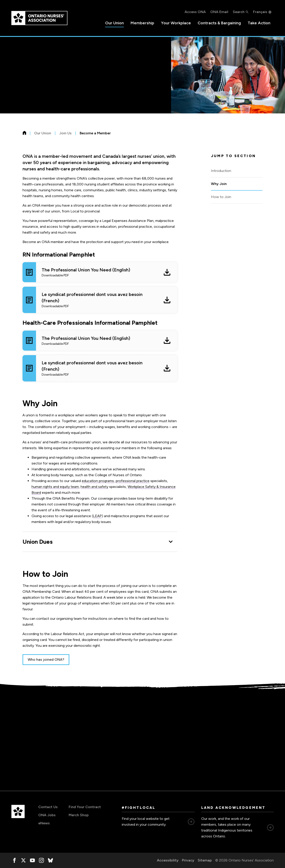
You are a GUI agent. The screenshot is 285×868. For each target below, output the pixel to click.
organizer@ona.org (49, 755)
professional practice (133, 481)
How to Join (221, 197)
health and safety (94, 487)
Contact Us (48, 807)
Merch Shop (79, 815)
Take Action (259, 23)
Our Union (114, 23)
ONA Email (219, 12)
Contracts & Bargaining (219, 23)
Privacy (188, 860)
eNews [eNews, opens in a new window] (44, 823)
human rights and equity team (55, 487)
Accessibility (168, 860)
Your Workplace (176, 23)
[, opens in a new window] (14, 860)
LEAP (97, 516)
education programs (98, 481)
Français (260, 12)
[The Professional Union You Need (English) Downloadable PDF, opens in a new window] (100, 272)
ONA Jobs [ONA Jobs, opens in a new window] (47, 815)
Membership (142, 23)
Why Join (219, 184)
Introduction (221, 171)
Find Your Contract (85, 807)
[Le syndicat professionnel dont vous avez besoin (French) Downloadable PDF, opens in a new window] (100, 300)
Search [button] (239, 12)
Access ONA (195, 12)
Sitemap (205, 860)
